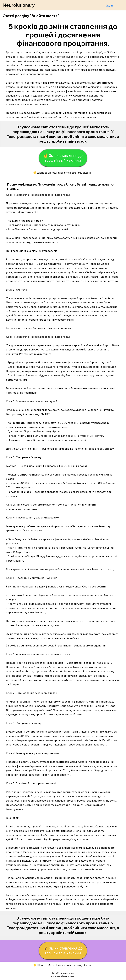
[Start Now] (63, 134)
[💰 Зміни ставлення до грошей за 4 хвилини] (63, 158)
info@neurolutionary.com (63, 976)
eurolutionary (68, 973)
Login (109, 5)
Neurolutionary (19, 5)
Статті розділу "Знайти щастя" (31, 16)
